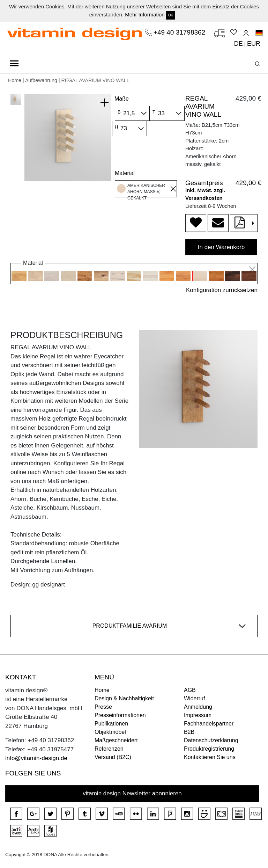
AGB (190, 690)
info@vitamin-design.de (36, 758)
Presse (103, 707)
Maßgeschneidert (116, 740)
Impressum (198, 715)
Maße (122, 99)
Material (125, 173)
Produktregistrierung (209, 749)
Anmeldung (198, 707)
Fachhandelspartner (209, 724)
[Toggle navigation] (14, 64)
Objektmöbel (110, 732)
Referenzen (109, 749)
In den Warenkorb (221, 247)
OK (171, 15)
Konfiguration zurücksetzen (222, 290)
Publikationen (111, 724)
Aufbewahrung (41, 80)
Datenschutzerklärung (211, 740)
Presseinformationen (120, 715)
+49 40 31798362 (180, 32)
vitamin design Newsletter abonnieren (132, 793)
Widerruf (194, 698)
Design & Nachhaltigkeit (124, 698)
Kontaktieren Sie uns (210, 757)
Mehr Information (145, 14)
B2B (189, 732)
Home (15, 80)
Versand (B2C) (113, 757)
